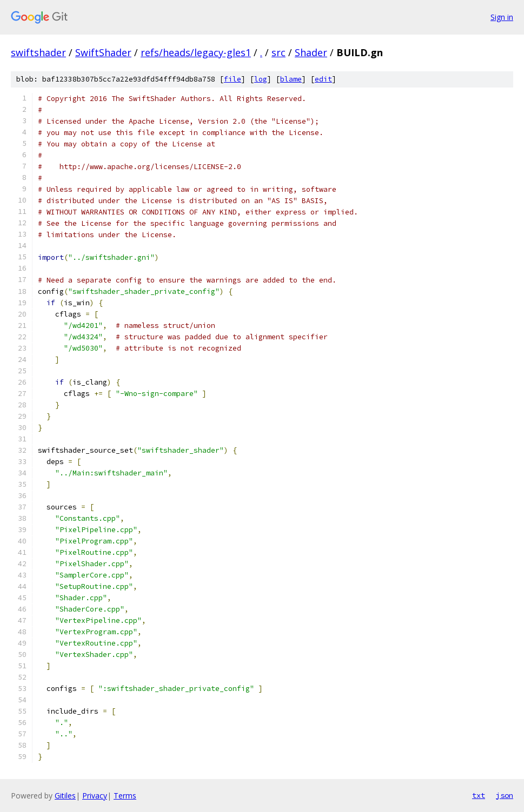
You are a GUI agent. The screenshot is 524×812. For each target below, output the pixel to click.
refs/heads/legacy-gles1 (196, 52)
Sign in (502, 17)
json (505, 795)
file (233, 79)
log (261, 79)
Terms (125, 796)
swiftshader (38, 52)
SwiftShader (103, 52)
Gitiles (65, 796)
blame (291, 79)
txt (479, 795)
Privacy (95, 796)
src (278, 52)
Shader (311, 52)
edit (323, 79)
